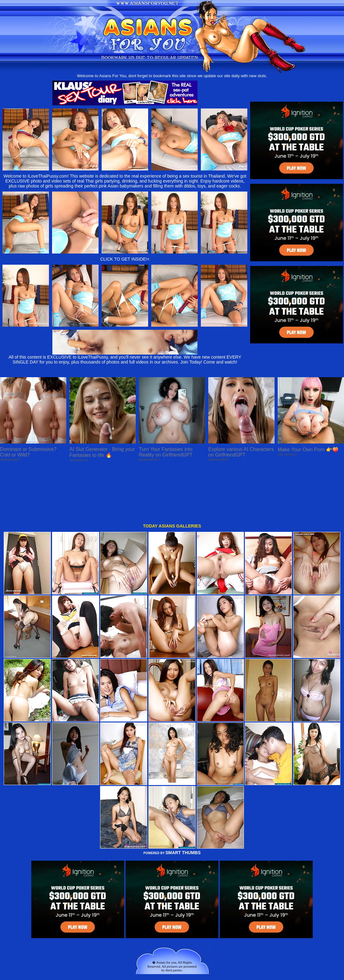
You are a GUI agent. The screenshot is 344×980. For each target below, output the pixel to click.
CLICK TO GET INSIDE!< (125, 259)
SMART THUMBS (183, 801)
